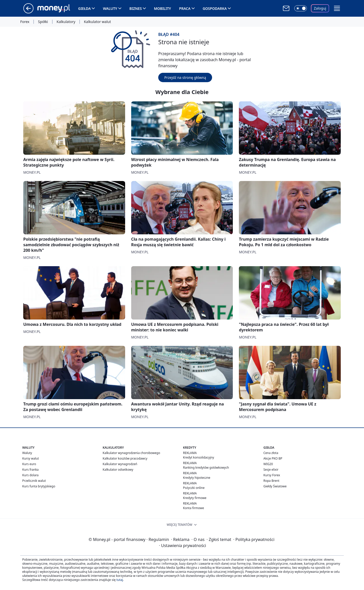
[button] (337, 8)
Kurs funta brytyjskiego (39, 486)
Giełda (84, 8)
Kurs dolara (30, 475)
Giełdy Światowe (275, 486)
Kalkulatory (66, 22)
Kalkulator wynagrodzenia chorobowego (131, 453)
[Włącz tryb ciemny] (301, 8)
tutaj (120, 580)
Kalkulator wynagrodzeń (120, 464)
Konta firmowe (194, 508)
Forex (25, 22)
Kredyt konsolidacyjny (199, 457)
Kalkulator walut (97, 22)
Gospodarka (215, 8)
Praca (185, 8)
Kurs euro (29, 464)
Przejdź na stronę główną (185, 77)
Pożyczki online (194, 488)
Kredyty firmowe (195, 498)
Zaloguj (320, 8)
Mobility (163, 8)
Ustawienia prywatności (183, 546)
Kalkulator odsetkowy (118, 470)
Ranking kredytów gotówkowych (206, 468)
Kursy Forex (272, 475)
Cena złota (271, 453)
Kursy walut (31, 458)
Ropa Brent (271, 481)
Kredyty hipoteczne (197, 478)
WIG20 (268, 464)
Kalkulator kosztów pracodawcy (125, 458)
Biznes (136, 8)
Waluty (110, 8)
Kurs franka (30, 470)
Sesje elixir (271, 470)
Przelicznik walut (34, 481)
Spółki (43, 22)
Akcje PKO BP (273, 458)
